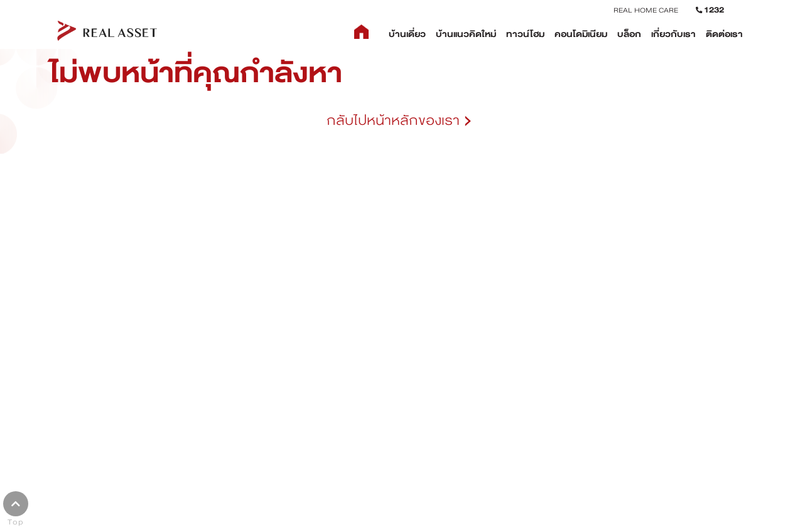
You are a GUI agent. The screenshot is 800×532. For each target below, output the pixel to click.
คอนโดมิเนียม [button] (581, 34)
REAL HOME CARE (646, 10)
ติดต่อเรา (724, 34)
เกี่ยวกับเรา (673, 34)
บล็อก (629, 34)
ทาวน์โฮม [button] (525, 34)
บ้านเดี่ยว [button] (407, 34)
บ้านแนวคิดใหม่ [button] (466, 34)
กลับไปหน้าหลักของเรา (400, 121)
